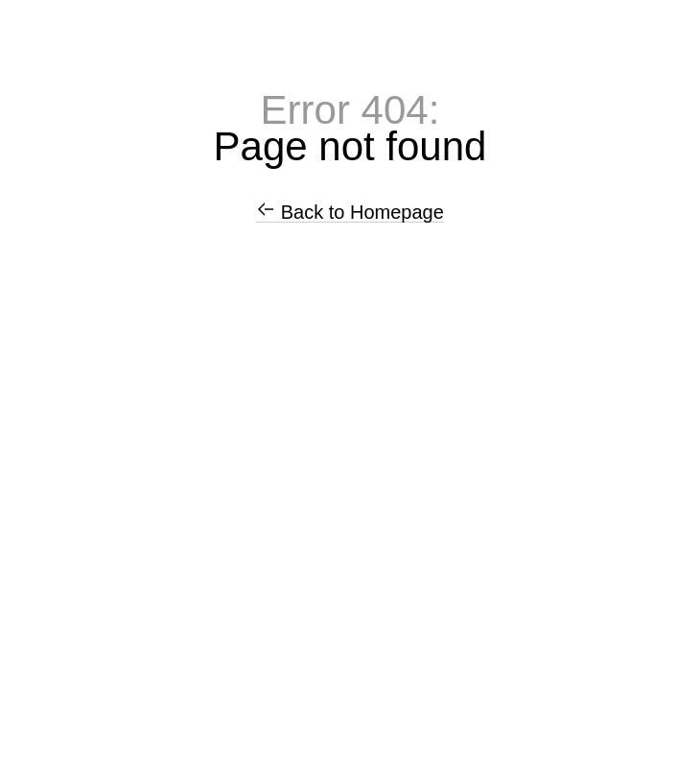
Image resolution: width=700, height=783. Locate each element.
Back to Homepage (350, 212)
